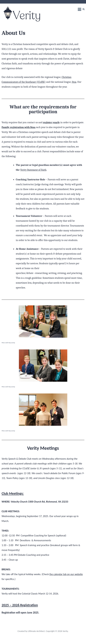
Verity (65, 631)
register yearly (51, 122)
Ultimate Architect (36, 631)
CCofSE (26, 468)
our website (77, 574)
